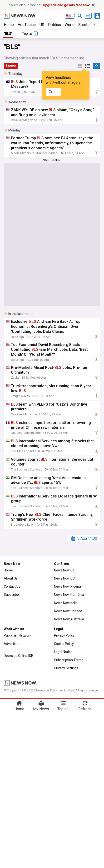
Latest (11, 66)
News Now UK (64, 570)
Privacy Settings (66, 668)
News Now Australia (69, 619)
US (42, 25)
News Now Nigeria (67, 586)
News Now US (64, 578)
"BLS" (8, 34)
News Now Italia (66, 603)
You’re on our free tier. (50, 5)
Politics (54, 25)
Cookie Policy (64, 644)
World (70, 25)
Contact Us (12, 586)
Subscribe (11, 595)
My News (41, 709)
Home (9, 25)
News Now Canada (68, 611)
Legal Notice (63, 652)
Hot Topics (27, 25)
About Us (11, 578)
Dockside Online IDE (18, 656)
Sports (84, 25)
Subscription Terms (69, 660)
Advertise (11, 644)
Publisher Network (17, 635)
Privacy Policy (64, 635)
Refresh (85, 709)
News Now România (69, 595)
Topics (63, 709)
